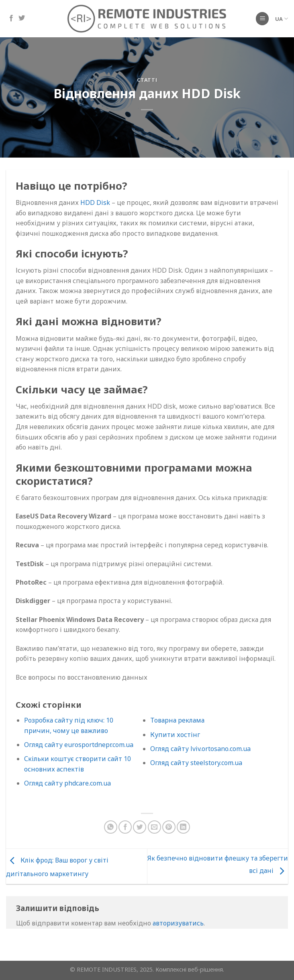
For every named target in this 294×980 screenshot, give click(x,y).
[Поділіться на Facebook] (125, 827)
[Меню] (262, 19)
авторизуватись (178, 923)
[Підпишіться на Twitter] (22, 18)
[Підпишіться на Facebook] (11, 18)
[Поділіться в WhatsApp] (111, 827)
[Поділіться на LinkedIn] (183, 827)
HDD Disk (95, 202)
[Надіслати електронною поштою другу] (154, 827)
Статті (147, 80)
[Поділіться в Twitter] (140, 827)
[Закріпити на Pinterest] (169, 827)
